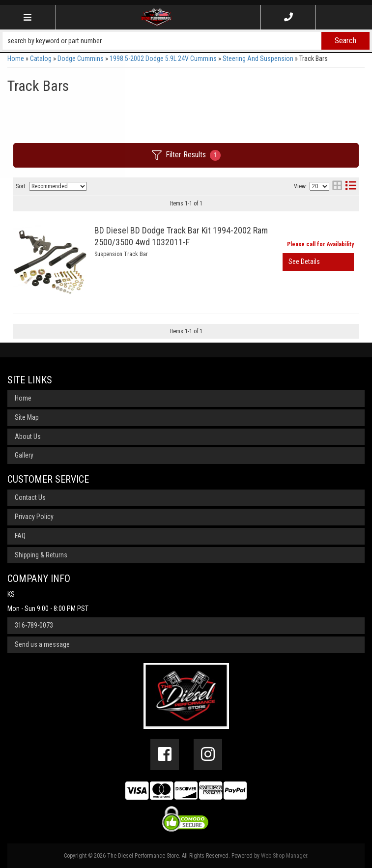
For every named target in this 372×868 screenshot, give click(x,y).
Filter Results (186, 155)
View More (318, 262)
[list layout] (351, 187)
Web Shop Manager (284, 856)
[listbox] (58, 186)
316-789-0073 (34, 625)
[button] (186, 41)
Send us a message (42, 644)
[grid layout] (337, 187)
